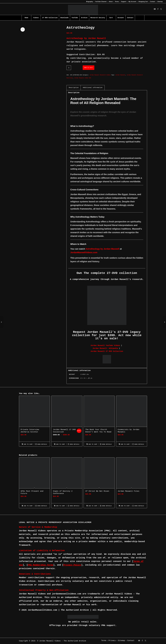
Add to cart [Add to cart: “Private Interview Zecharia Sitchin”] (27, 444)
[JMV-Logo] (83, 9)
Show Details (41, 444)
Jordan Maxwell (120, 75)
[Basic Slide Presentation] (164, 322)
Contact (153, 2)
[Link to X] (161, 9)
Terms (117, 2)
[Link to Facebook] (158, 9)
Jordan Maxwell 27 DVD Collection (107, 351)
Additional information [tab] (93, 88)
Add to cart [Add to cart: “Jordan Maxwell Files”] (124, 506)
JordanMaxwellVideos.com (84, 252)
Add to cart (89, 68)
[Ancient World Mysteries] (2, 322)
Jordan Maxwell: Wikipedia (105, 348)
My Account (132, 2)
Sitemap (160, 2)
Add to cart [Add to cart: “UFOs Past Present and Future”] (27, 506)
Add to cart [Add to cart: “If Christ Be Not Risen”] (92, 506)
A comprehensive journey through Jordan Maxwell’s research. (107, 279)
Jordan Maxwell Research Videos (100, 75)
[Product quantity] (69, 68)
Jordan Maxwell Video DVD (83, 78)
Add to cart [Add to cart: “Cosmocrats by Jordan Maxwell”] (124, 444)
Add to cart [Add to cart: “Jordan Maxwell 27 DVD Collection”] (59, 444)
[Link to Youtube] (155, 9)
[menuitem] (90, 2)
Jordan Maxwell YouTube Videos (105, 346)
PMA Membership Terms (41, 565)
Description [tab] (74, 88)
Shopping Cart (143, 2)
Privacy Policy (72, 565)
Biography (90, 2)
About (111, 2)
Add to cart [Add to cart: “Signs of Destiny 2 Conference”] (59, 506)
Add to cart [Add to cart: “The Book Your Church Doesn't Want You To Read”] (92, 444)
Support (124, 2)
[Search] (140, 18)
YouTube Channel (101, 2)
